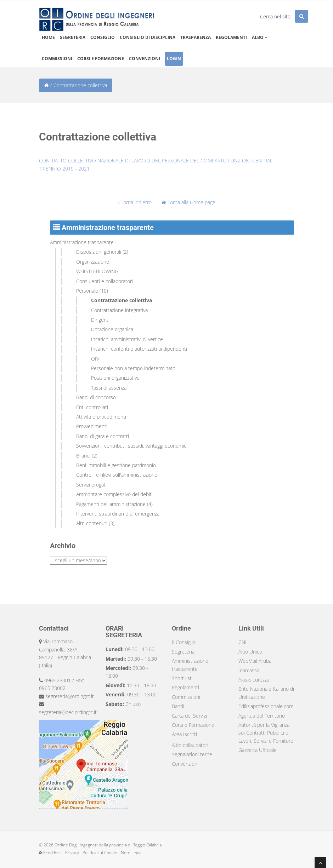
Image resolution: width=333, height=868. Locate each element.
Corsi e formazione (101, 59)
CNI (242, 642)
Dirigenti (100, 320)
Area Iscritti (184, 734)
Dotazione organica (112, 329)
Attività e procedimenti (101, 417)
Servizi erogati (91, 485)
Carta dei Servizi (189, 716)
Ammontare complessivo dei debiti (114, 494)
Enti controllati (92, 407)
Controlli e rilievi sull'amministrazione (117, 475)
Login (174, 59)
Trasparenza (196, 37)
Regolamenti (231, 37)
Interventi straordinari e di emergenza (118, 514)
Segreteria (73, 37)
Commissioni (57, 59)
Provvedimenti (92, 426)
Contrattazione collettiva (122, 300)
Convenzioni (145, 59)
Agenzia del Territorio (262, 716)
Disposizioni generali (99, 252)
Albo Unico (250, 652)
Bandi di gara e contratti (103, 436)
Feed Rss (50, 853)
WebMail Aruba (255, 661)
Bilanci (83, 456)
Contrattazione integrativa (119, 310)
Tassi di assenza (109, 388)
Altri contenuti (92, 523)
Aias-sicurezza (254, 680)
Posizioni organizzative (115, 378)
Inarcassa (249, 670)
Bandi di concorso (96, 397)
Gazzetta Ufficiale (258, 750)
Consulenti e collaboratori (105, 281)
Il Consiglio (184, 642)
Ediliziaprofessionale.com (266, 706)
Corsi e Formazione (193, 725)
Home (48, 37)
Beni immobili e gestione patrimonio (116, 465)
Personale (87, 291)
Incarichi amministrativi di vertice (127, 339)
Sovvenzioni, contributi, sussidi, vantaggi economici (132, 446)
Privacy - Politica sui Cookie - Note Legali (104, 853)
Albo (260, 37)
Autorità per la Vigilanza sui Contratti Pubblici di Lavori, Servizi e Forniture (266, 733)
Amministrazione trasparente (82, 242)
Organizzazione (93, 262)
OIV (95, 359)
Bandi (178, 706)
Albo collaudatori (190, 745)
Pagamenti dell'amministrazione (111, 504)
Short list (182, 678)
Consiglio (103, 37)
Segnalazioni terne (192, 754)
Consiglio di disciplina (148, 37)
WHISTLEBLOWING (97, 271)
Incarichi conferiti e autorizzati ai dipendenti (139, 349)
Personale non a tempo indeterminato (133, 368)
